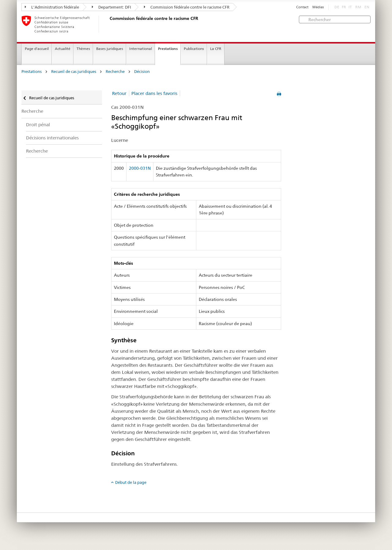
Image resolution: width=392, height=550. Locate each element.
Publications (194, 49)
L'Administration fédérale (52, 7)
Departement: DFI (111, 7)
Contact (302, 7)
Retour (119, 93)
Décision (142, 72)
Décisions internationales (52, 138)
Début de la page (131, 482)
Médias (318, 7)
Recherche (115, 72)
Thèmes (83, 49)
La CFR (216, 49)
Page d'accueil (37, 49)
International (141, 49)
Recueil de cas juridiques (74, 72)
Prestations (168, 49)
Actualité (63, 49)
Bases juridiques (110, 49)
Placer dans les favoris (154, 93)
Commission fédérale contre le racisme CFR (187, 7)
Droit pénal (38, 125)
